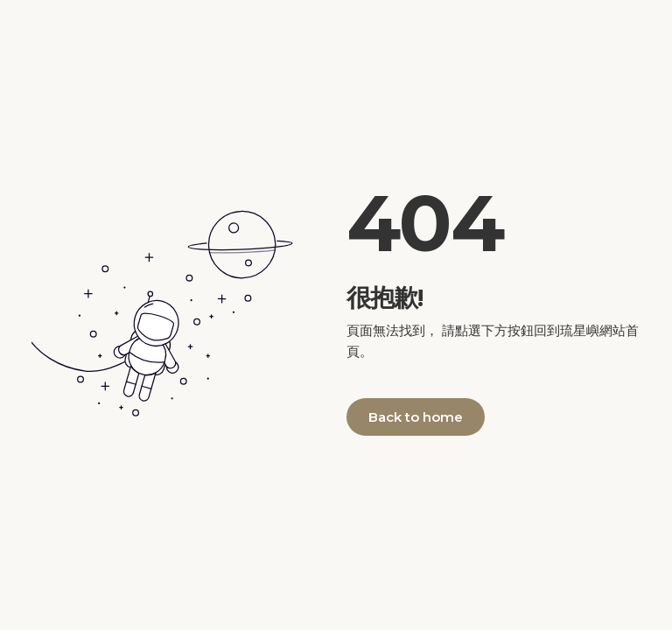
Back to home (416, 417)
